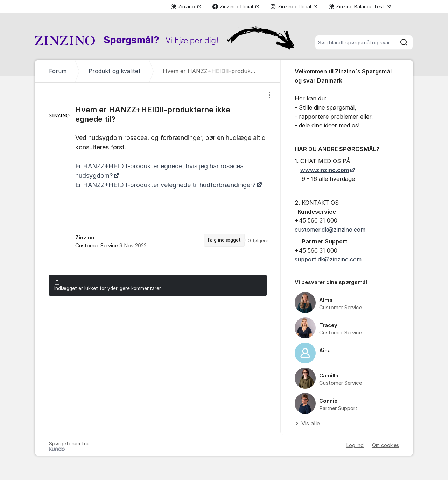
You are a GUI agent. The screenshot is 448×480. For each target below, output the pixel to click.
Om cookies (386, 445)
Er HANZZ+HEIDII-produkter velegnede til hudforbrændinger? (165, 185)
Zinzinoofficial (233, 6)
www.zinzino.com (325, 170)
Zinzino (184, 6)
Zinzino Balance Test (357, 6)
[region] (158, 174)
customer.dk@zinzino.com (330, 230)
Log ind (355, 445)
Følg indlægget (224, 240)
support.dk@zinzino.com (328, 259)
